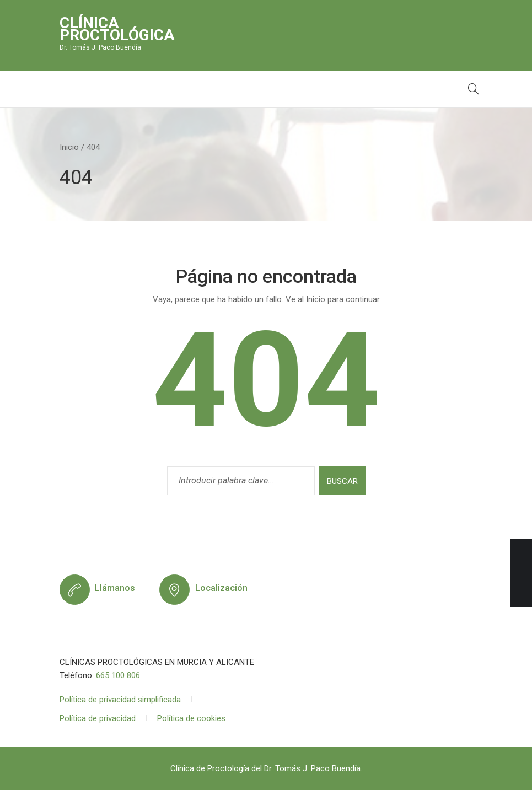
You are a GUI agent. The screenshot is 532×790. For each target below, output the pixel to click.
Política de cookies (191, 718)
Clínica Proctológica (117, 29)
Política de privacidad (98, 718)
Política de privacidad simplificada (120, 700)
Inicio (69, 147)
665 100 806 (118, 675)
